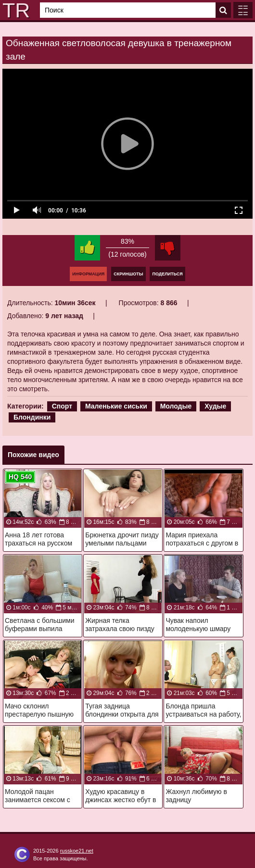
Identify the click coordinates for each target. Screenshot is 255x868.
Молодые (176, 406)
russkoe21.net (77, 851)
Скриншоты (128, 274)
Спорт (62, 406)
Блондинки (32, 417)
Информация (88, 274)
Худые (215, 406)
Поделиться (167, 274)
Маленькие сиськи (116, 406)
